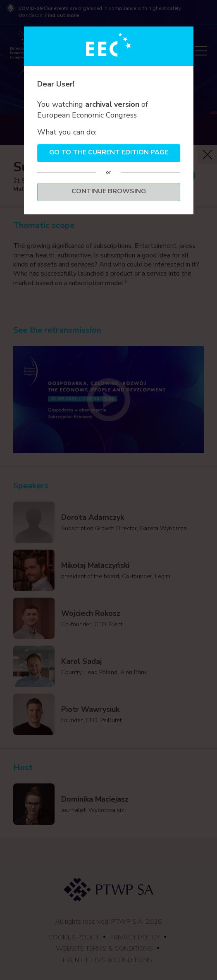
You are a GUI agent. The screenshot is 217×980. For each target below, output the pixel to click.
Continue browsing (109, 191)
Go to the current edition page (109, 152)
